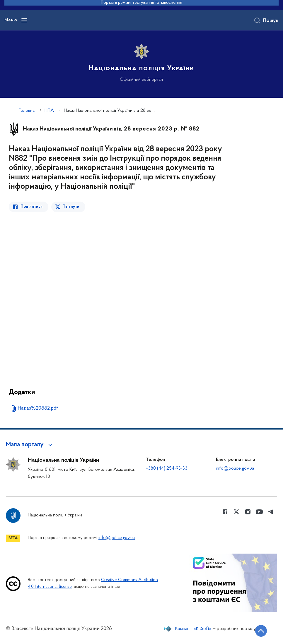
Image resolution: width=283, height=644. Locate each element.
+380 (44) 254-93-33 (167, 468)
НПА (49, 111)
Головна (27, 111)
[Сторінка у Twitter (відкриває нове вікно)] (236, 512)
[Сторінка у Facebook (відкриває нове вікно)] (225, 512)
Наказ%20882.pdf (38, 408)
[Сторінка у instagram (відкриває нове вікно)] (248, 512)
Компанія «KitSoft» (193, 629)
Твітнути (71, 207)
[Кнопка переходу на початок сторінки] (261, 631)
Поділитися (31, 207)
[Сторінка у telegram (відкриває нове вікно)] (271, 512)
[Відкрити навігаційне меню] (24, 20)
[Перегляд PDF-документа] (119, 296)
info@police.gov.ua (235, 468)
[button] (30, 445)
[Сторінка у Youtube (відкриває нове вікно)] (259, 512)
